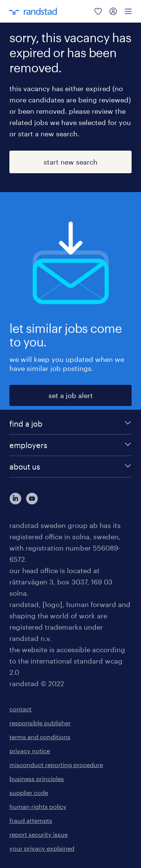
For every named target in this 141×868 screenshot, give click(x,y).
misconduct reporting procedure (56, 765)
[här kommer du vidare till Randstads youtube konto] (32, 499)
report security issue (39, 834)
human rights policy (38, 806)
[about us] (70, 467)
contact (20, 709)
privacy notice (30, 751)
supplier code (29, 792)
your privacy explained (42, 848)
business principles (37, 779)
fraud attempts (31, 820)
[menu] (128, 11)
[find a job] (70, 424)
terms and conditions (40, 737)
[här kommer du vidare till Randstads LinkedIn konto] (15, 499)
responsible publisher (40, 723)
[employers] (70, 445)
